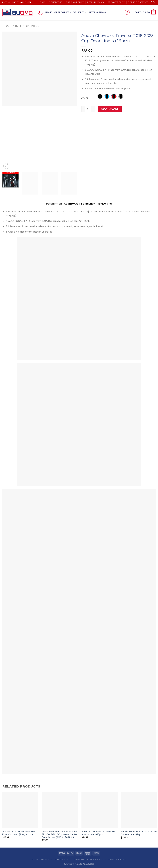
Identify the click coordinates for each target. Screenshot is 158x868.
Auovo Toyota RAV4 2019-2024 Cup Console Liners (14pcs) (139, 833)
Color (85, 98)
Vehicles (80, 12)
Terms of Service (138, 2)
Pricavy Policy (116, 2)
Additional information (80, 204)
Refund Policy (96, 2)
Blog (43, 2)
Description (54, 204)
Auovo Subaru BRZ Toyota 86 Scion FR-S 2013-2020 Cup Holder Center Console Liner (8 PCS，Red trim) (59, 834)
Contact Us (56, 2)
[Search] (41, 12)
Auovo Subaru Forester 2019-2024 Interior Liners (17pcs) (99, 833)
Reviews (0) (105, 204)
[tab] (54, 204)
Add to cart (110, 109)
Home (49, 12)
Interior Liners (27, 26)
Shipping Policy (75, 2)
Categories (63, 12)
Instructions (97, 12)
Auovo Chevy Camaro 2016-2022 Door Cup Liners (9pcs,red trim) (19, 833)
